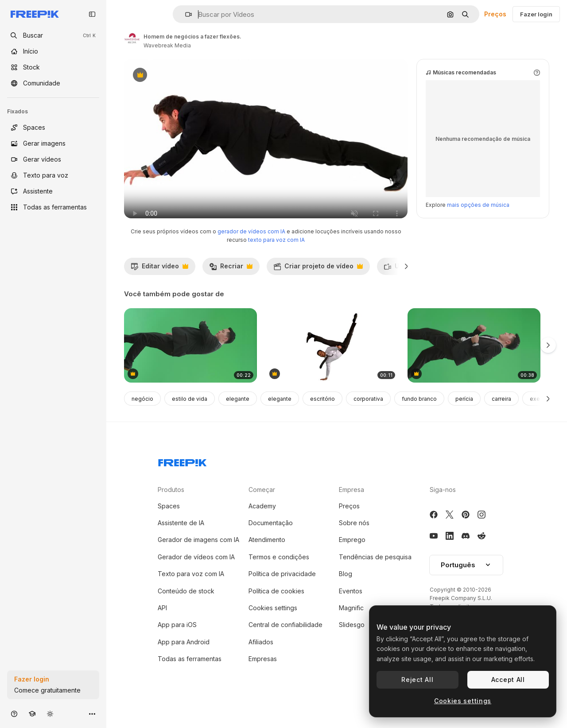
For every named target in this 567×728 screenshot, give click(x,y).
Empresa (351, 507)
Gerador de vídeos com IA (196, 575)
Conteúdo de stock (186, 609)
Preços (495, 14)
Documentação (271, 540)
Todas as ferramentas (190, 676)
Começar (262, 507)
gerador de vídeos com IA (251, 249)
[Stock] (53, 67)
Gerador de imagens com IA (198, 557)
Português (466, 583)
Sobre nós (354, 540)
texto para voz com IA (276, 258)
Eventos (351, 609)
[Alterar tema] (50, 714)
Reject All (417, 680)
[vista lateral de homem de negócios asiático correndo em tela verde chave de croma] (474, 363)
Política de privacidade (282, 591)
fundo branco (419, 416)
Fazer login (536, 14)
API (162, 625)
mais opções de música (478, 223)
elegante (238, 416)
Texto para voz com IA (191, 591)
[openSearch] (53, 35)
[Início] (53, 51)
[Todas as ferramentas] (53, 207)
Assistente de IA (181, 540)
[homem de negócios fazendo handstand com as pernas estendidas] (332, 363)
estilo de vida (190, 416)
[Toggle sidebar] (92, 14)
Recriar (231, 286)
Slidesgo (352, 642)
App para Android (184, 660)
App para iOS (177, 642)
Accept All (508, 680)
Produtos (171, 507)
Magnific (351, 625)
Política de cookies (276, 609)
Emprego (352, 557)
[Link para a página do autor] (132, 40)
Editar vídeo (159, 286)
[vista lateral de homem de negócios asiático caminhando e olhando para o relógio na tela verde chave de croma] (190, 363)
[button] (185, 14)
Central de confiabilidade (285, 642)
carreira (501, 416)
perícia (464, 416)
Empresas (263, 676)
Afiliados (261, 660)
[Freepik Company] (183, 479)
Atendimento (267, 557)
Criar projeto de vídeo (318, 286)
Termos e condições (279, 575)
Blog (346, 591)
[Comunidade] (53, 83)
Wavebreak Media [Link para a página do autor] (167, 45)
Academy (262, 524)
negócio (142, 416)
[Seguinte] (406, 284)
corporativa (368, 416)
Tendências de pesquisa (375, 575)
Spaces (169, 524)
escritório (322, 416)
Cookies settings (273, 625)
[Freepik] (35, 14)
